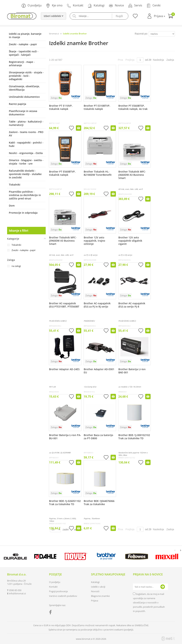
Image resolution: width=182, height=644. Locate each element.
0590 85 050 (15, 590)
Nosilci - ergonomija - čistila (26, 153)
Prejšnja (130, 60)
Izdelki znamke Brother (75, 34)
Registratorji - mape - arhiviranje (22, 64)
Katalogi (96, 6)
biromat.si (54, 34)
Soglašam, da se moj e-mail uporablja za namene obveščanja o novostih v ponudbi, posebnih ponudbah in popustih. (149, 603)
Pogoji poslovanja (58, 591)
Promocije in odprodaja (23, 213)
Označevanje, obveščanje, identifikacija (24, 88)
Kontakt (75, 6)
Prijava (160, 16)
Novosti (95, 591)
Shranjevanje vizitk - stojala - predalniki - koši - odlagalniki (26, 76)
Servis (135, 6)
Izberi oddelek (53, 16)
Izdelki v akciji (98, 587)
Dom (12, 206)
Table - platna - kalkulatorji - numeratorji (26, 123)
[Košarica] (171, 16)
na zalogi (16, 266)
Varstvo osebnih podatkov (63, 596)
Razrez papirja (18, 104)
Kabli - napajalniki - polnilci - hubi (26, 144)
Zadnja (170, 60)
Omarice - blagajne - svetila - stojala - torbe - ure (26, 162)
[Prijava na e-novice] (163, 587)
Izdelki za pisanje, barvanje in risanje (25, 35)
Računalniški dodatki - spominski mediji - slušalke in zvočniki (25, 174)
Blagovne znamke (100, 596)
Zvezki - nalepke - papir (23, 44)
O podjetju (32, 6)
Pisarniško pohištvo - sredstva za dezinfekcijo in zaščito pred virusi (25, 195)
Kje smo (54, 6)
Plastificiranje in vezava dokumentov (23, 113)
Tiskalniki (15, 185)
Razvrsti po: (141, 34)
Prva (120, 60)
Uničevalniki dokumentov (24, 97)
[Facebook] (51, 613)
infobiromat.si (17, 593)
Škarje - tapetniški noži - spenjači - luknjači (24, 53)
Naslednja (158, 60)
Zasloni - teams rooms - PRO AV (26, 134)
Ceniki (153, 6)
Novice (116, 6)
